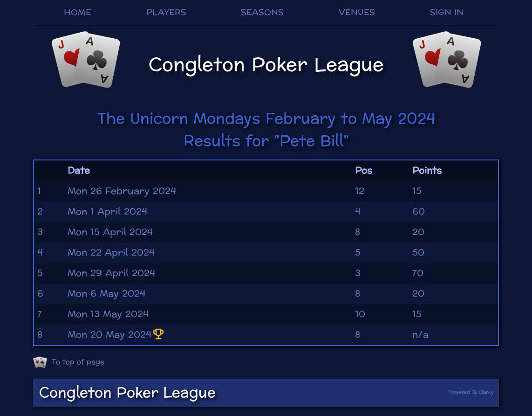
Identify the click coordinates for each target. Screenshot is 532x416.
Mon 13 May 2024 (108, 314)
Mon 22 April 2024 (111, 253)
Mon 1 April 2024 (107, 212)
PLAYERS (166, 12)
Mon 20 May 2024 (116, 335)
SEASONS (262, 12)
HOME (78, 12)
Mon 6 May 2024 (106, 294)
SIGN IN (447, 12)
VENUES (357, 12)
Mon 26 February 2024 (122, 191)
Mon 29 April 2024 (111, 273)
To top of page (69, 362)
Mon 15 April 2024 (110, 232)
